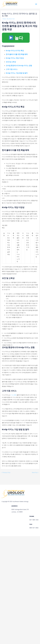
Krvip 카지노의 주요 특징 (15, 51)
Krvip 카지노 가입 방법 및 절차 (17, 73)
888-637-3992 (34, 528)
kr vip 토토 (13, 395)
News (4, 19)
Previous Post (6, 472)
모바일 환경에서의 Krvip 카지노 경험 (19, 66)
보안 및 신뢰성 (11, 62)
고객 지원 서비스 (12, 69)
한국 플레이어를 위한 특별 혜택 (17, 54)
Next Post (36, 472)
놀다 (16, 38)
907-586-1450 (34, 520)
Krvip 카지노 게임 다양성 (15, 58)
